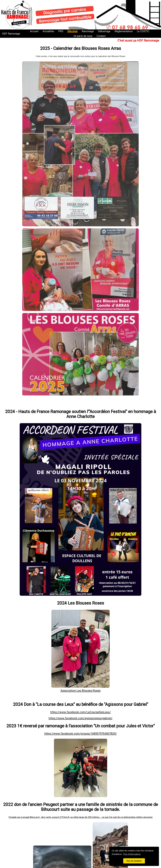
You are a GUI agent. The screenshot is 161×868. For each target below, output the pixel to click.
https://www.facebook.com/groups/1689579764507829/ (80, 734)
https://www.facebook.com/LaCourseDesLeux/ (80, 712)
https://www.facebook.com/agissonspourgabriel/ (80, 718)
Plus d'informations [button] (132, 854)
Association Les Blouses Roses (80, 691)
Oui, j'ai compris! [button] (134, 861)
